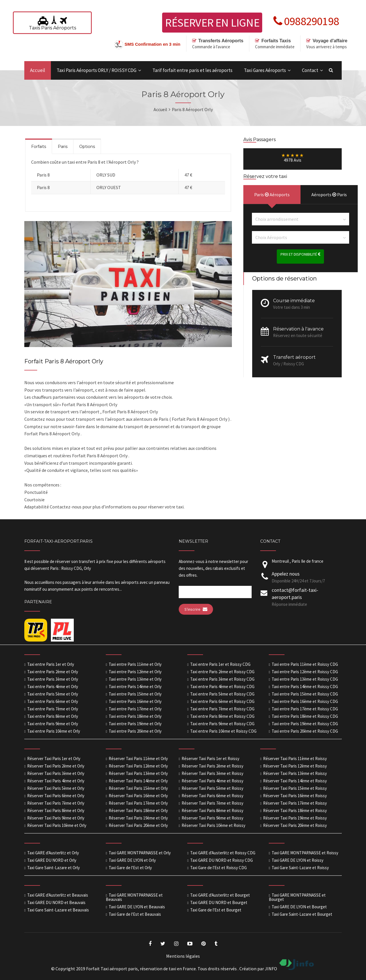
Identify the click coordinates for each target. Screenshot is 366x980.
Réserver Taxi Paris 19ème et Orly (138, 818)
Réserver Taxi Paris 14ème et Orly (138, 781)
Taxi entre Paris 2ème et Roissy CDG (222, 672)
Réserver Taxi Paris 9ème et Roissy (212, 818)
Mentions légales (183, 956)
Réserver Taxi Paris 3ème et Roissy (212, 773)
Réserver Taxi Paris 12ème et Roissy (295, 766)
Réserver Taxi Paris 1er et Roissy (210, 758)
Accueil (38, 70)
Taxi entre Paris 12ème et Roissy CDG (305, 672)
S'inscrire (196, 609)
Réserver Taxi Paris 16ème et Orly (138, 796)
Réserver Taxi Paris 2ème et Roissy (212, 766)
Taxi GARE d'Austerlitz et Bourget (220, 895)
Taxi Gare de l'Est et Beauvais (135, 914)
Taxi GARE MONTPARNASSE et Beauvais (134, 897)
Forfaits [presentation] (39, 147)
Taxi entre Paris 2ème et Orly (53, 672)
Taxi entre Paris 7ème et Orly (53, 709)
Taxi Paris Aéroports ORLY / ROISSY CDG (97, 70)
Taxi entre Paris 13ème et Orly (135, 679)
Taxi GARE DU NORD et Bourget (219, 902)
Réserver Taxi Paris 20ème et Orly (138, 825)
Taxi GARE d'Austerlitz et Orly (53, 853)
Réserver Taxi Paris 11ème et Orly (138, 758)
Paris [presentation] (63, 147)
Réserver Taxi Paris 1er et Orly (54, 758)
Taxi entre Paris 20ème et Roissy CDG (305, 731)
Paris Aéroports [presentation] (272, 195)
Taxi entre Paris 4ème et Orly (53, 687)
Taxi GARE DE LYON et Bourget (299, 907)
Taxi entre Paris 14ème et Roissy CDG (305, 687)
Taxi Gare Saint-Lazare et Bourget (302, 914)
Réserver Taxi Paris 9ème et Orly (56, 818)
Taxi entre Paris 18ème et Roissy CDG (305, 716)
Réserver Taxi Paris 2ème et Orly (56, 766)
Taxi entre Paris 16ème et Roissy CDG (305, 701)
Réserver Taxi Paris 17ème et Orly (138, 803)
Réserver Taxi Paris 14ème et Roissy (295, 781)
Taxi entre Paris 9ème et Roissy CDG (222, 724)
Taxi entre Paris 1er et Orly (51, 664)
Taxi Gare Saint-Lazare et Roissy (300, 868)
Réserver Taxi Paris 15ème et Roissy (295, 788)
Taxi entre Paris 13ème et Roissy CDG (305, 679)
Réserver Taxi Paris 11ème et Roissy (295, 758)
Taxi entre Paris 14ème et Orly (135, 687)
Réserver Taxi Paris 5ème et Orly (56, 788)
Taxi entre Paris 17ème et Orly (135, 709)
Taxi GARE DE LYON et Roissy (298, 860)
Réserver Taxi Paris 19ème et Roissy (295, 818)
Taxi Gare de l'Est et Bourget (216, 910)
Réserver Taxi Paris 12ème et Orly (138, 766)
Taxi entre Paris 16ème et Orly (135, 701)
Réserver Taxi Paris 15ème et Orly (138, 788)
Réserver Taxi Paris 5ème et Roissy (212, 788)
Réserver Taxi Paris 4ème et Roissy (212, 781)
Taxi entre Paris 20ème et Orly (135, 731)
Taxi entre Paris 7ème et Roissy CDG (222, 709)
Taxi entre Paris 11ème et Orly (135, 664)
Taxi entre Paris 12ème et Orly (135, 672)
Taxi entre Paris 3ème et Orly (53, 679)
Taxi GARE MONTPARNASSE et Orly (140, 853)
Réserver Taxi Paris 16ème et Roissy (295, 796)
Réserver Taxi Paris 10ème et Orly (57, 825)
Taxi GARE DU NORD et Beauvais (56, 902)
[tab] (39, 146)
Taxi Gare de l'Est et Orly (130, 868)
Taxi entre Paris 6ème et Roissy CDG (222, 701)
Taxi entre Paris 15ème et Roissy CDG (305, 694)
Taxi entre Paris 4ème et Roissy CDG (222, 687)
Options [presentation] (87, 147)
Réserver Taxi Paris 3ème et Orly (56, 773)
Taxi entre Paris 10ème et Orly (54, 731)
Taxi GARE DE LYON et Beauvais (137, 907)
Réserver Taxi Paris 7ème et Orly (56, 803)
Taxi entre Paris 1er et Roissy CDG (220, 664)
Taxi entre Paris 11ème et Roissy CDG (305, 664)
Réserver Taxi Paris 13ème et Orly (138, 773)
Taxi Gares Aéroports (265, 70)
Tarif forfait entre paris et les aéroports (192, 70)
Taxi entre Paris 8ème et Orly (53, 716)
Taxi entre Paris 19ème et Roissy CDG (305, 724)
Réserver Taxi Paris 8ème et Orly (56, 810)
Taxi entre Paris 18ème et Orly (135, 716)
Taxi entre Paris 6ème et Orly (53, 701)
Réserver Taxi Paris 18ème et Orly (138, 810)
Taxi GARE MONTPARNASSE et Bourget (297, 897)
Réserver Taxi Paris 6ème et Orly (56, 796)
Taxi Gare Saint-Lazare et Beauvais (58, 910)
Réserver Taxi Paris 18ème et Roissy (295, 810)
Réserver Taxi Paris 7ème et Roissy (212, 803)
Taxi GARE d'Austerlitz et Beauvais (58, 895)
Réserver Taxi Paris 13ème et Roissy (295, 773)
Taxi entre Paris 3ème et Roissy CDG (222, 679)
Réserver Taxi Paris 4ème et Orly (56, 781)
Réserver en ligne (212, 23)
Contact (310, 70)
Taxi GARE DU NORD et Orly (52, 860)
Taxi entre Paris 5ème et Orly (53, 694)
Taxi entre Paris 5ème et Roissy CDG (222, 694)
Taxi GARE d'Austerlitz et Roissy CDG (223, 853)
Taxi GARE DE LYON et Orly (132, 860)
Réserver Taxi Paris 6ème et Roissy (212, 796)
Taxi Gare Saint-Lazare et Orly (53, 868)
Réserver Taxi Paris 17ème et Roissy (295, 803)
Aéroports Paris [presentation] (329, 195)
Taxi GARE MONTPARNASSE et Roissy (305, 853)
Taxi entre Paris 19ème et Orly (135, 724)
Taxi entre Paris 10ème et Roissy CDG (223, 731)
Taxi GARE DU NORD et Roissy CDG (221, 860)
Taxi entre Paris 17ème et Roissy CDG (305, 709)
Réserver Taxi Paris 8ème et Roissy (212, 810)
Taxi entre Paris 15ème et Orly (135, 694)
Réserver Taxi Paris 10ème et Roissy (213, 825)
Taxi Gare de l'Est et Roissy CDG (218, 868)
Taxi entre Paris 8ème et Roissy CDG (222, 716)
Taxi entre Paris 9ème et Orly (53, 724)
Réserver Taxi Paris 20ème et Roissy (295, 825)
